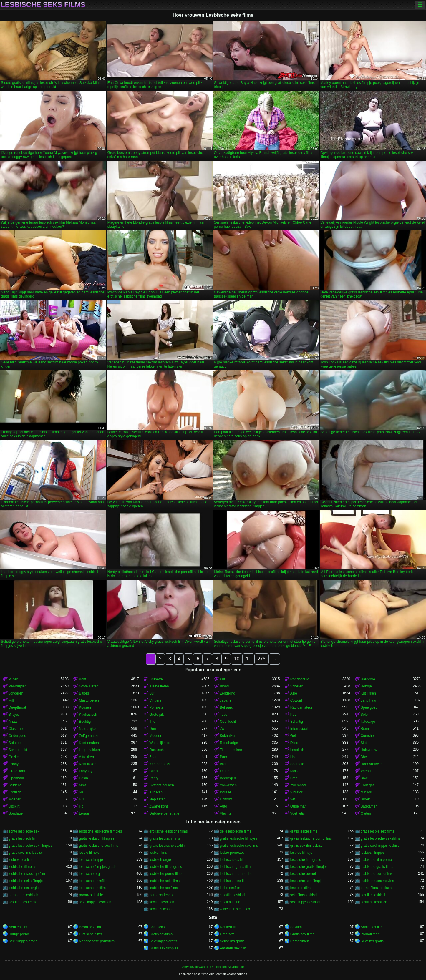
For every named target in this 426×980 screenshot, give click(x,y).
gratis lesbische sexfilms (239, 846)
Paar (224, 757)
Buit (152, 693)
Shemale (297, 764)
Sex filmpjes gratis (23, 941)
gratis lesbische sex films (98, 846)
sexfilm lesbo (230, 902)
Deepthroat (17, 707)
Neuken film (18, 927)
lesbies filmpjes (373, 853)
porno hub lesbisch (23, 895)
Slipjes (14, 715)
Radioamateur (301, 707)
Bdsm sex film (90, 927)
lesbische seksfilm (93, 881)
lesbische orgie (91, 874)
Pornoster (157, 707)
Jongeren (16, 693)
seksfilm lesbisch (233, 895)
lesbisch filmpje (91, 860)
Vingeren (156, 700)
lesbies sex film (20, 860)
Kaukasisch (88, 715)
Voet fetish (299, 813)
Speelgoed (369, 707)
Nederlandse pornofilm (97, 941)
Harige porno (19, 934)
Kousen (85, 707)
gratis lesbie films (304, 831)
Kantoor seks (160, 764)
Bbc (364, 757)
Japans (226, 700)
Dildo (294, 743)
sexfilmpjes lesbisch (306, 902)
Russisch (156, 750)
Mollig (295, 771)
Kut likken (368, 693)
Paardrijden (18, 686)
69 (81, 792)
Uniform (226, 799)
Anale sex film (372, 927)
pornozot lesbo (161, 895)
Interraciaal (299, 729)
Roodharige (229, 743)
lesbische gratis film (235, 867)
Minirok (366, 792)
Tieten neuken (231, 750)
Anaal (13, 722)
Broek (365, 799)
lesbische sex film (234, 881)
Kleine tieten (159, 686)
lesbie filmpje (89, 853)
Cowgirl (296, 700)
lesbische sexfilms (164, 888)
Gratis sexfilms (161, 934)
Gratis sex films (302, 934)
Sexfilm (296, 927)
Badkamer (369, 806)
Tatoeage (368, 722)
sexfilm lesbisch (162, 902)
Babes (84, 693)
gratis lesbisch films (165, 838)
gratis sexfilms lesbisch (27, 853)
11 (248, 659)
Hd (81, 806)
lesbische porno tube (236, 874)
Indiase (226, 792)
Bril (81, 799)
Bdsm (83, 778)
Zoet (153, 757)
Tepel (224, 715)
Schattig (297, 722)
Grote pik (156, 715)
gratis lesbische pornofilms (311, 838)
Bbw (364, 778)
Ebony (14, 764)
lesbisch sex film (233, 860)
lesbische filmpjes (22, 867)
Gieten (366, 813)
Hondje (366, 686)
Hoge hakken (89, 750)
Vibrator (296, 792)
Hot (293, 757)
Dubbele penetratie (164, 813)
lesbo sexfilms (301, 888)
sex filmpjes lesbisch (95, 902)
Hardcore (368, 679)
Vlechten (227, 813)
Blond (224, 686)
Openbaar (16, 778)
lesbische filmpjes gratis (98, 867)
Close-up (16, 729)
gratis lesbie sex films (377, 831)
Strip (294, 778)
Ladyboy (86, 771)
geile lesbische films (236, 831)
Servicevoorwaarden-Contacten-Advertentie (213, 967)
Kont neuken (89, 743)
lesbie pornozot (232, 853)
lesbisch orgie (160, 860)
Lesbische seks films (43, 5)
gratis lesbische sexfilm (167, 846)
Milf (11, 700)
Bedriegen (228, 778)
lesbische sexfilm (92, 888)
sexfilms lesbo (160, 909)
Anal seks (157, 927)
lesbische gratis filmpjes (309, 867)
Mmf (82, 785)
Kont (83, 679)
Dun (153, 729)
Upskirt (14, 806)
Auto (224, 806)
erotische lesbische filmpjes (100, 831)
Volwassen (228, 785)
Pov (293, 715)
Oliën (153, 771)
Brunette (156, 679)
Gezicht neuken (161, 785)
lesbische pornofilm (305, 874)
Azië (294, 693)
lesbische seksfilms (164, 881)
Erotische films (90, 934)
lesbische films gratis (166, 867)
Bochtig (85, 722)
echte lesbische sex (24, 831)
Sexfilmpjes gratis (163, 941)
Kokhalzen (228, 736)
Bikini (224, 764)
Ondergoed (17, 736)
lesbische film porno (376, 860)
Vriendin (367, 771)
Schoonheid (18, 750)
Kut (223, 679)
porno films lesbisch (376, 888)
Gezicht (15, 757)
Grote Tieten (89, 686)
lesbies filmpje (301, 853)
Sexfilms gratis (372, 941)
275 (262, 659)
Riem (365, 729)
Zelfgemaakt (89, 736)
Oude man (299, 806)
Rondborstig (300, 679)
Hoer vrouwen (372, 764)
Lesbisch (297, 750)
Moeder (155, 736)
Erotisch (15, 792)
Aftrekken (86, 757)
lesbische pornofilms (377, 874)
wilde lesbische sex (235, 909)
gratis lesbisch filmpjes (97, 838)
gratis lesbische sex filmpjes (30, 846)
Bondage (16, 813)
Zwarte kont (159, 806)
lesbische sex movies (377, 881)
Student (15, 785)
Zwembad (298, 785)
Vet (293, 799)
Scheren (297, 686)
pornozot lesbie (91, 895)
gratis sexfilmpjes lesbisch (381, 846)
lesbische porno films (166, 874)
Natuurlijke (87, 729)
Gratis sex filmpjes (164, 948)
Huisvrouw (369, 750)
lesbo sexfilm (230, 888)
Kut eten (156, 792)
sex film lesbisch (373, 895)
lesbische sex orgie (24, 888)
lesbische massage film (27, 874)
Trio (152, 722)
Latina (225, 771)
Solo (364, 715)
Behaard (227, 707)
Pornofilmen (370, 934)
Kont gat (367, 785)
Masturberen (89, 700)
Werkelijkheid (160, 743)
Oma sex (227, 934)
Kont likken (88, 764)
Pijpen (13, 679)
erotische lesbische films (168, 831)
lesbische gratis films (377, 867)
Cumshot (368, 736)
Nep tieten (157, 799)
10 (237, 659)
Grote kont (17, 771)
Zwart (224, 729)
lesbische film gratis (306, 860)
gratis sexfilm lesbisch (308, 846)
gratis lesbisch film (23, 838)
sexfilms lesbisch (374, 902)
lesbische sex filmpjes (307, 881)
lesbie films (158, 853)
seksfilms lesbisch (304, 895)
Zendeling (228, 693)
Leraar (84, 813)
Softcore (15, 743)
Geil (293, 736)
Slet (364, 743)
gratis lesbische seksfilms (381, 838)
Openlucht (228, 722)
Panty (154, 778)
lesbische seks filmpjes (26, 881)
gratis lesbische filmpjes (239, 838)
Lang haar (369, 700)
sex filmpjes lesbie (23, 902)
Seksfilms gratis (232, 941)
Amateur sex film (233, 948)
